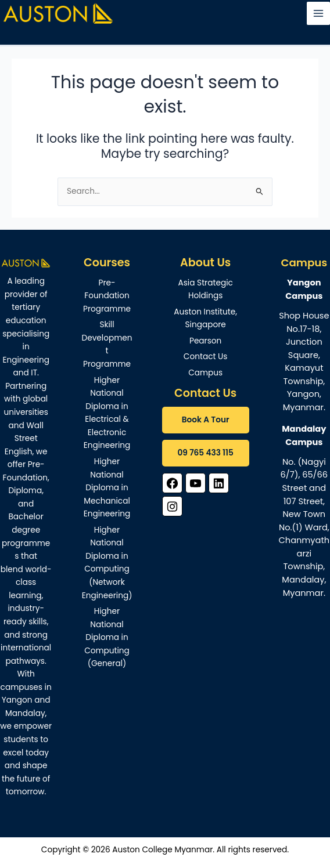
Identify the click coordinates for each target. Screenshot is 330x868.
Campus (205, 373)
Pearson (205, 341)
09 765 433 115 (205, 453)
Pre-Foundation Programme (107, 296)
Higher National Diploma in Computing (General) (107, 637)
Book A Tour (206, 420)
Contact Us (206, 357)
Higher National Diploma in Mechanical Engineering (107, 488)
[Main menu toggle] (319, 14)
